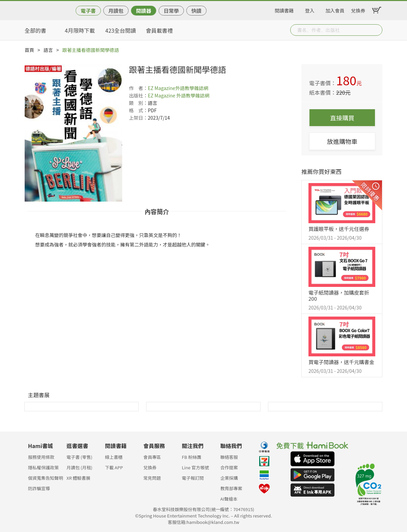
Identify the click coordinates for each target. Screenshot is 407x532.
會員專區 (152, 457)
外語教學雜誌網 (192, 88)
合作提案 (229, 467)
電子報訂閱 (193, 478)
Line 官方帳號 (196, 467)
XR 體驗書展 (78, 478)
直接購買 (342, 118)
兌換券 (358, 9)
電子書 (88, 11)
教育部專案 (231, 488)
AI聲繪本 (229, 499)
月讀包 (116, 11)
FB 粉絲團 (192, 457)
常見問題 (152, 478)
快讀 (196, 11)
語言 (48, 50)
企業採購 (229, 478)
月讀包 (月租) (79, 467)
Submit (377, 30)
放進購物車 (342, 141)
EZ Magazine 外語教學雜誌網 (179, 95)
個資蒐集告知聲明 (46, 478)
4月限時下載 (80, 30)
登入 (310, 9)
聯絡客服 (229, 457)
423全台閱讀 (121, 30)
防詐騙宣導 (39, 488)
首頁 (29, 50)
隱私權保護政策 (43, 467)
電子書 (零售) (79, 457)
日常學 (171, 11)
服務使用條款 (41, 457)
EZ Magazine (161, 88)
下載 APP (114, 467)
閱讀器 (144, 11)
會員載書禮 (159, 30)
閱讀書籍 (284, 9)
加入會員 (335, 9)
